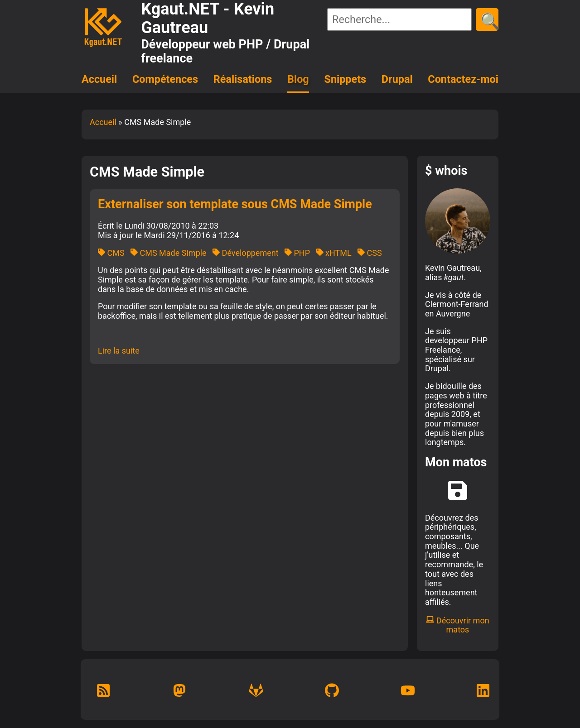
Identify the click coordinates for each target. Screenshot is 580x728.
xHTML (334, 253)
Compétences (165, 79)
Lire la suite (119, 351)
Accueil (99, 79)
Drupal (397, 79)
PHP (297, 253)
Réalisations (243, 79)
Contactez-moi (463, 79)
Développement (245, 253)
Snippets (346, 79)
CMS (111, 253)
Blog (298, 79)
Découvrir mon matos (457, 625)
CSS (370, 253)
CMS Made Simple (169, 253)
